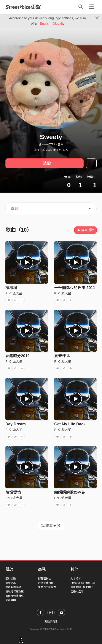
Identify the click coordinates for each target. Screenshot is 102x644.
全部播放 (85, 230)
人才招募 (76, 579)
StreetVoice (23, 7)
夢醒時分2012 (18, 356)
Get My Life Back (70, 424)
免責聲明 (11, 600)
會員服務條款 (13, 587)
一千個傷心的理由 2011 (75, 288)
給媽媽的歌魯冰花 (70, 492)
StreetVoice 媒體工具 (83, 583)
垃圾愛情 (13, 492)
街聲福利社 (45, 579)
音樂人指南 (77, 592)
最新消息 (11, 583)
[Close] (97, 18)
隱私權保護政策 (14, 592)
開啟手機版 (51, 622)
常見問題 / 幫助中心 (82, 587)
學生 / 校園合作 (47, 587)
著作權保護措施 (14, 596)
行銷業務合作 (46, 583)
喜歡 (14, 209)
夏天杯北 (62, 356)
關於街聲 (11, 579)
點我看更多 (51, 526)
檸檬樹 (11, 288)
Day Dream (16, 424)
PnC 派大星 (14, 293)
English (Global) (52, 23)
